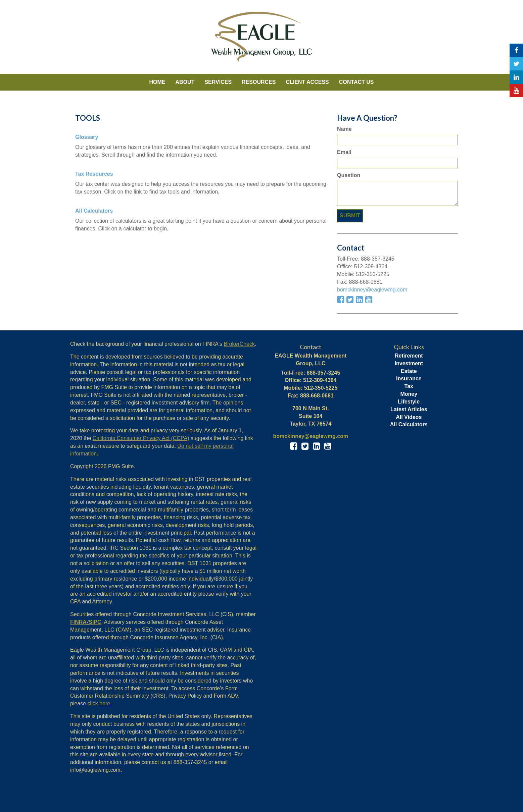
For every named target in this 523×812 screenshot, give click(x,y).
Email (344, 152)
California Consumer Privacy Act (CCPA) (141, 438)
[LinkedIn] (516, 77)
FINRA (78, 622)
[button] (185, 82)
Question (349, 175)
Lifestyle (409, 402)
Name (344, 129)
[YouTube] (516, 91)
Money (409, 394)
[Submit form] (350, 216)
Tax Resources (94, 174)
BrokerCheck (239, 344)
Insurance (409, 378)
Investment (409, 363)
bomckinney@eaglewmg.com (372, 290)
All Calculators (94, 211)
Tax (409, 386)
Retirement (409, 356)
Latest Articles (409, 409)
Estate (409, 371)
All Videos (409, 417)
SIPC (95, 622)
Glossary (87, 137)
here (105, 703)
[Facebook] (516, 50)
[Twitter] (516, 64)
